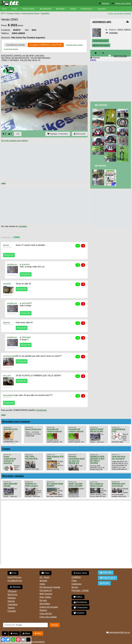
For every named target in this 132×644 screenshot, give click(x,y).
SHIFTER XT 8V (11, 429)
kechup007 (7, 284)
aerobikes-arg (12, 264)
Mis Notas (100, 166)
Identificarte (42, 410)
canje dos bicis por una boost (119, 457)
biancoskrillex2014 (10, 395)
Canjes (6, 449)
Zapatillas (45, 14)
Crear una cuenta (123, 3)
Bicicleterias (80, 602)
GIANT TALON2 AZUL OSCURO (75, 485)
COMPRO (76, 577)
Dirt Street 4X (46, 591)
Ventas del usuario (101, 45)
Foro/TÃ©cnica (14, 577)
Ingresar (105, 3)
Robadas (12, 598)
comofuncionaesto (10, 356)
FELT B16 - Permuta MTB (31, 457)
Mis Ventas (101, 105)
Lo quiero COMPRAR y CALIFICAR (46, 45)
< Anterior (3, 183)
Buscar (75, 587)
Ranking (43, 610)
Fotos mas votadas (48, 617)
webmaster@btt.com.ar (118, 632)
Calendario (12, 604)
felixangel (6, 322)
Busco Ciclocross (33, 429)
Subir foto (106, 572)
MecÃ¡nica (12, 595)
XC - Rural (44, 577)
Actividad (113, 33)
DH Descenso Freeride (50, 587)
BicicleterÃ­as (46, 9)
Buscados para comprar (16, 421)
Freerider (12, 611)
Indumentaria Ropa (30, 14)
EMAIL (93, 60)
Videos (73, 9)
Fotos (14, 9)
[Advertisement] (47, 162)
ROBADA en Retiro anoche (32, 485)
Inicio (14, 633)
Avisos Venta (28, 9)
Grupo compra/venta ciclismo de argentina (10, 460)
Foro (4, 9)
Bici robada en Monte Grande (97, 485)
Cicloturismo (86, 9)
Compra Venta (13, 14)
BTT (3, 14)
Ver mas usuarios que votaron (15, 141)
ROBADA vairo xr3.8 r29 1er (118, 485)
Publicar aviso (108, 578)
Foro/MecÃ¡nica (15, 581)
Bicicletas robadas (13, 476)
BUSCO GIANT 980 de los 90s (97, 430)
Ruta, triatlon (45, 597)
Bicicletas (61, 9)
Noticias (11, 601)
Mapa (26, 633)
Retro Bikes (45, 604)
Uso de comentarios (36, 642)
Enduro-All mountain (49, 607)
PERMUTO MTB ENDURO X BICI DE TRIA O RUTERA (97, 460)
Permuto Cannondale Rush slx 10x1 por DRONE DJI (77, 460)
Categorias (77, 584)
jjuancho (6, 245)
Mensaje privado (101, 41)
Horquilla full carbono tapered (54, 430)
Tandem (11, 608)
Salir (38, 633)
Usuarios (102, 9)
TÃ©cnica (12, 591)
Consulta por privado (15, 45)
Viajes (42, 584)
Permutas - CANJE (80, 591)
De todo (43, 600)
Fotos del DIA (46, 614)
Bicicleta (15, 587)
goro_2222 (7, 375)
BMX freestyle (46, 594)
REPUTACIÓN (120, 56)
